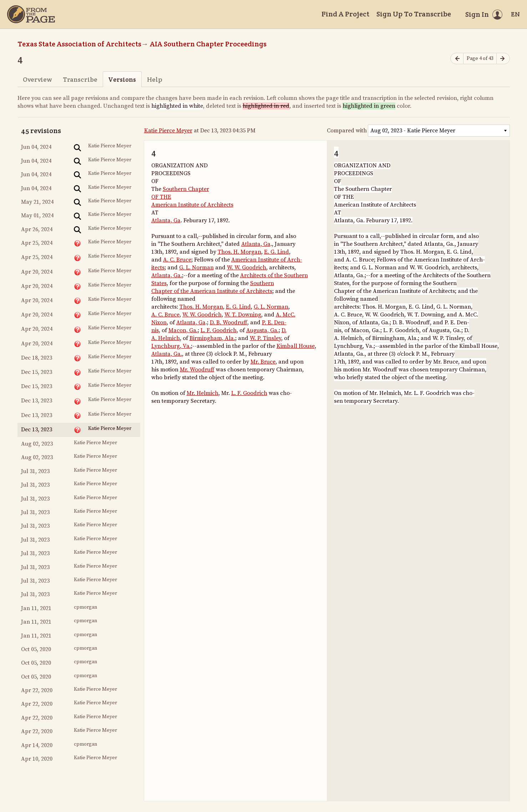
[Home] (31, 14)
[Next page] (503, 59)
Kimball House (296, 346)
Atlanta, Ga (166, 220)
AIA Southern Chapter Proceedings (208, 44)
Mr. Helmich (202, 393)
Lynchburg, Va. (171, 346)
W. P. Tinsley (265, 338)
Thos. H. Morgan (239, 252)
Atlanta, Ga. (167, 275)
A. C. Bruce (177, 260)
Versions (122, 79)
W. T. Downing (243, 315)
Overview (37, 79)
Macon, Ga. (183, 330)
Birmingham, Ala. (212, 338)
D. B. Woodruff (229, 323)
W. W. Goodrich (247, 268)
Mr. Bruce (263, 362)
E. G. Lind (277, 252)
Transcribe (80, 79)
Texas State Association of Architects (79, 44)
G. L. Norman (196, 268)
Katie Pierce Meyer (168, 131)
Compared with (347, 131)
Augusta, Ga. (262, 330)
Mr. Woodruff (197, 370)
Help (155, 79)
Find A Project (345, 14)
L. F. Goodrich (219, 330)
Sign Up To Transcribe (414, 14)
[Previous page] (457, 59)
